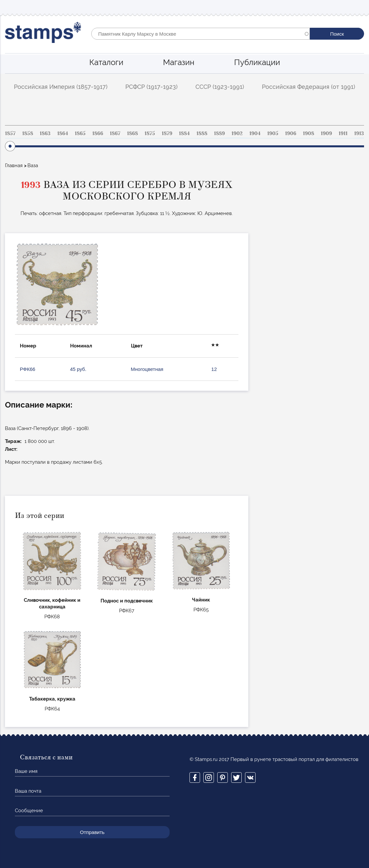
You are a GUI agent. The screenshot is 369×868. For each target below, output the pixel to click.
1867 (115, 133)
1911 (343, 133)
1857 (10, 133)
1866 (98, 133)
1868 (132, 133)
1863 (45, 133)
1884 (184, 133)
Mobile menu (359, 7)
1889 (219, 133)
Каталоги (106, 62)
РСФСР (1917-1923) (151, 87)
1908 (308, 133)
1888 (202, 133)
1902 (237, 133)
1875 (150, 133)
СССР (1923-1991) (220, 87)
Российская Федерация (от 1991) (308, 87)
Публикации (257, 62)
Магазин (179, 62)
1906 (291, 133)
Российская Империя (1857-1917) (61, 87)
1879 (167, 133)
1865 (80, 133)
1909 (326, 133)
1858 (28, 133)
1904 (255, 133)
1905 (273, 133)
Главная (14, 165)
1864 (63, 133)
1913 (359, 133)
